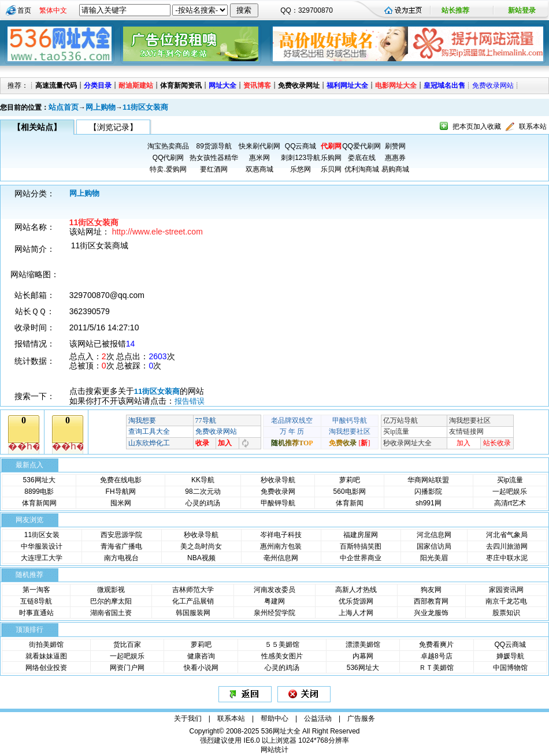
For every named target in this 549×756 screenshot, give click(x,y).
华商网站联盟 (428, 480)
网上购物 (101, 107)
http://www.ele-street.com (157, 232)
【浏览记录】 (113, 127)
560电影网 (350, 491)
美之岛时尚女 (201, 546)
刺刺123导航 (301, 158)
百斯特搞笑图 (361, 546)
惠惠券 (395, 158)
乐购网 (331, 158)
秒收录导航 (278, 480)
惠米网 (259, 158)
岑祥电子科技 (281, 535)
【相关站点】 (37, 127)
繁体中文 (53, 10)
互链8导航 (36, 601)
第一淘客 (36, 590)
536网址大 (39, 480)
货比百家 (127, 645)
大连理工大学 (42, 558)
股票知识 (506, 613)
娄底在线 (362, 158)
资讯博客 (257, 85)
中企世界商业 (361, 558)
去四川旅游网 (507, 546)
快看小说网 (201, 668)
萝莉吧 (350, 480)
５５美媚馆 (282, 645)
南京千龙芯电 (506, 601)
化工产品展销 (193, 601)
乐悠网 (301, 169)
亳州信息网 (281, 558)
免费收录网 (278, 491)
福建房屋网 (361, 535)
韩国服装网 (193, 613)
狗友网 (431, 590)
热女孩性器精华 (214, 158)
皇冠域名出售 (444, 85)
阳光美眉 (434, 558)
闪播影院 (428, 491)
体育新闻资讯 (181, 85)
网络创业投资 (46, 668)
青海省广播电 (121, 546)
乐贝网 (331, 169)
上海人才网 (356, 613)
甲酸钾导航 (278, 503)
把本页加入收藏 (477, 126)
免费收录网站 (493, 85)
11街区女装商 (145, 107)
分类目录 (98, 85)
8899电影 (39, 491)
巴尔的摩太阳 (111, 601)
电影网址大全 (396, 85)
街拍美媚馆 (46, 645)
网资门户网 (127, 668)
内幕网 (363, 656)
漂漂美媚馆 (363, 645)
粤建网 (274, 601)
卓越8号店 (437, 656)
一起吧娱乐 (510, 491)
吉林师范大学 (193, 590)
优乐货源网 (356, 601)
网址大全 (222, 85)
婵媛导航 (510, 656)
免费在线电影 (121, 480)
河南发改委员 (274, 590)
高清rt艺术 (510, 503)
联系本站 (533, 126)
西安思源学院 (121, 535)
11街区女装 (42, 535)
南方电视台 (121, 558)
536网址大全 (281, 731)
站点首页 (64, 107)
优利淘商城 (362, 169)
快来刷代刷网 (259, 146)
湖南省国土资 (111, 613)
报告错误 (190, 401)
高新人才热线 (356, 590)
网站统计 (274, 750)
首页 (24, 10)
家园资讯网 (506, 590)
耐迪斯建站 (136, 85)
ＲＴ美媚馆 (436, 668)
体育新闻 (350, 503)
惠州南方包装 (281, 546)
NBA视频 (201, 558)
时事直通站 (36, 613)
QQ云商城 (301, 146)
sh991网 (429, 503)
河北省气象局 (507, 535)
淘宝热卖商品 (168, 146)
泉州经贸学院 (274, 613)
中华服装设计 (42, 546)
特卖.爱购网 (168, 169)
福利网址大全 (347, 85)
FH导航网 (121, 491)
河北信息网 (434, 535)
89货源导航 (214, 146)
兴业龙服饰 (431, 613)
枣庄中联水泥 (507, 558)
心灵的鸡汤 (203, 503)
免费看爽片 (436, 645)
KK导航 (203, 480)
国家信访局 (434, 546)
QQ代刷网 (168, 158)
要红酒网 (214, 169)
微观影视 (111, 590)
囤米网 (121, 503)
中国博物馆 (510, 668)
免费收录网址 (299, 85)
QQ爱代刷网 (361, 146)
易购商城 (395, 169)
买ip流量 (510, 480)
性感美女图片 (282, 656)
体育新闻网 (39, 503)
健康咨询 (201, 656)
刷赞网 (395, 146)
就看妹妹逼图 (46, 656)
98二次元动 (203, 491)
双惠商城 (259, 169)
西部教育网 (431, 601)
